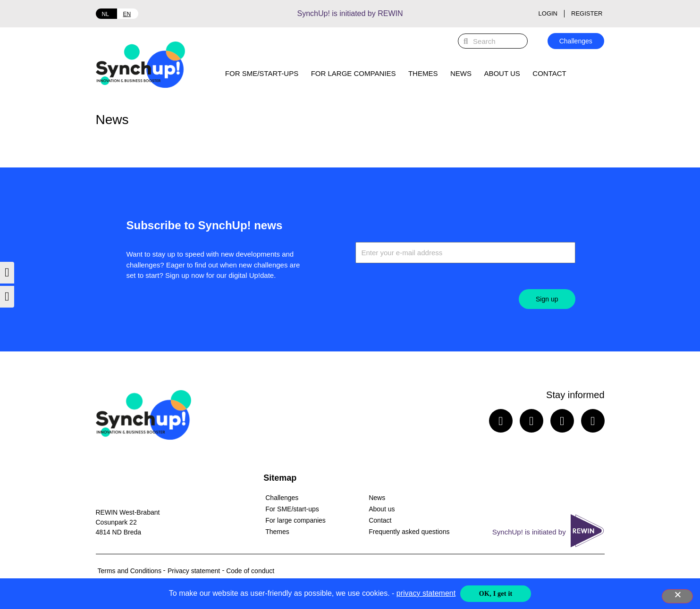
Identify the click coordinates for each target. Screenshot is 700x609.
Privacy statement (194, 571)
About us (502, 73)
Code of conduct (250, 571)
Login (548, 13)
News (461, 73)
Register (587, 13)
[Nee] (677, 596)
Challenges (282, 498)
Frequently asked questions (409, 532)
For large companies (354, 73)
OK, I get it (496, 594)
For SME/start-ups (262, 73)
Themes (423, 73)
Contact (549, 73)
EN (127, 14)
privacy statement (426, 593)
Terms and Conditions (130, 571)
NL (105, 14)
